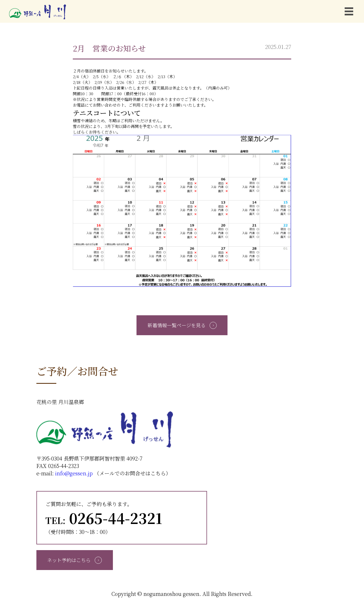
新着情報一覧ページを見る (182, 325)
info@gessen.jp (74, 473)
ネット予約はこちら (75, 560)
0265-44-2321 (104, 518)
